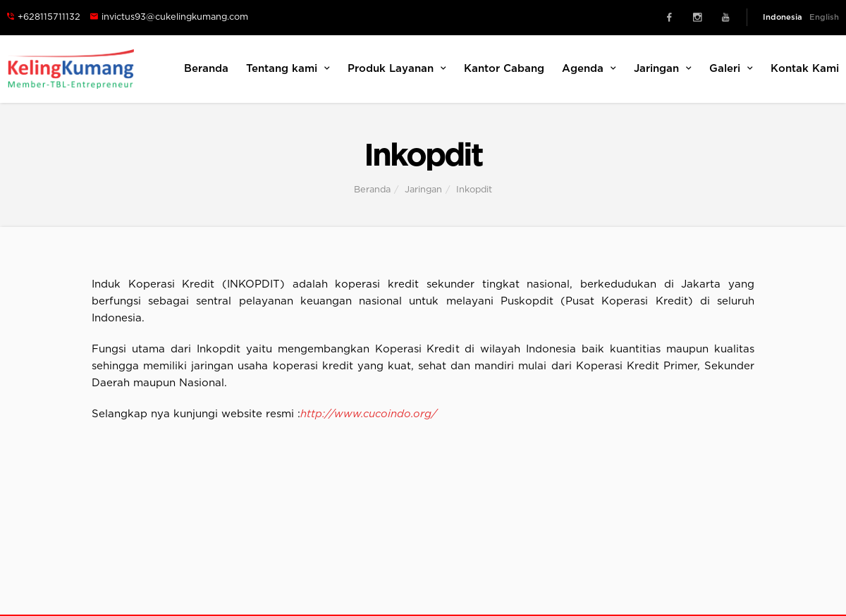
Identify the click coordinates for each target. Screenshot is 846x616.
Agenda (589, 68)
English (824, 17)
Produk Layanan (397, 68)
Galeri (731, 68)
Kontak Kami (805, 69)
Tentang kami (288, 68)
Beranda (206, 69)
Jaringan (663, 68)
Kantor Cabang (504, 69)
